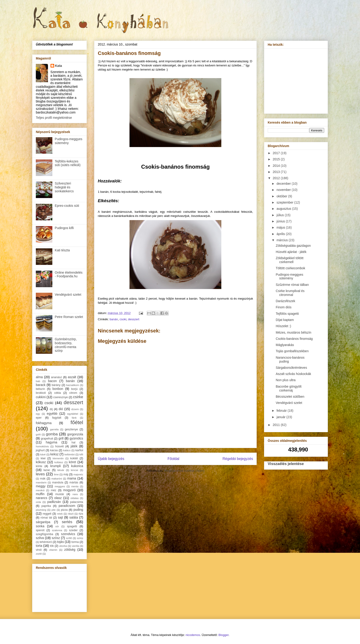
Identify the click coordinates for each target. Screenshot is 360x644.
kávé (43, 454)
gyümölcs (76, 438)
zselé (39, 554)
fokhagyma (44, 423)
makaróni (57, 479)
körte (39, 466)
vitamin (53, 550)
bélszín (40, 389)
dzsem (75, 409)
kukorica (77, 466)
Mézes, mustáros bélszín (294, 332)
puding (78, 510)
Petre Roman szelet (69, 317)
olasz (58, 498)
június (281, 221)
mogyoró (69, 490)
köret (72, 462)
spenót (40, 530)
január (281, 417)
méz (53, 490)
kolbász (59, 462)
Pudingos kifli (64, 228)
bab (38, 381)
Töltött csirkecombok (290, 268)
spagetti (72, 526)
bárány (56, 385)
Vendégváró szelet (68, 295)
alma (39, 377)
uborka (63, 546)
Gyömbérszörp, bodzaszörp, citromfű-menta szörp (66, 345)
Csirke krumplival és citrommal (290, 293)
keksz (54, 454)
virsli (39, 550)
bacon (52, 381)
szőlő (69, 538)
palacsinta (77, 502)
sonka (40, 526)
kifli (81, 454)
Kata (59, 66)
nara (75, 494)
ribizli (71, 514)
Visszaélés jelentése (286, 464)
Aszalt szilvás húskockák (293, 374)
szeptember (285, 202)
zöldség (70, 550)
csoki (123, 319)
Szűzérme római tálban (292, 285)
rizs (81, 514)
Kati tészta (62, 250)
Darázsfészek (285, 301)
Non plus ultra (286, 380)
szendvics (68, 534)
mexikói (40, 490)
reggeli (47, 514)
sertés (67, 522)
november (284, 190)
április (281, 234)
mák (43, 479)
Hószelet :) (283, 326)
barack (41, 385)
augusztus (284, 209)
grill (61, 438)
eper (39, 418)
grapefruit (47, 439)
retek (60, 514)
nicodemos (193, 635)
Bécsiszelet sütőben (290, 397)
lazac (47, 470)
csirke (78, 397)
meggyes (60, 486)
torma (75, 542)
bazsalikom (73, 385)
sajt (60, 517)
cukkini (41, 397)
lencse (74, 470)
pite (53, 510)
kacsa (54, 450)
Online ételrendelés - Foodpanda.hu (69, 274)
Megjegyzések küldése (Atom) (184, 471)
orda (38, 502)
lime (56, 474)
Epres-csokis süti (67, 206)
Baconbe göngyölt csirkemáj (289, 388)
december (284, 184)
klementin (58, 458)
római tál (46, 518)
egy (38, 414)
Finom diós (284, 307)
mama (72, 478)
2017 (277, 153)
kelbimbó (70, 454)
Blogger (224, 635)
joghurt (40, 450)
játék (74, 446)
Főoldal (173, 459)
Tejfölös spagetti (287, 314)
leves (40, 474)
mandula (58, 482)
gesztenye (71, 429)
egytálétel (73, 414)
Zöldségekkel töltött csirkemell (290, 260)
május (281, 227)
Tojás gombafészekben (292, 351)
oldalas (75, 498)
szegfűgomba (45, 534)
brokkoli (41, 393)
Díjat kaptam (285, 320)
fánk (74, 418)
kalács (67, 450)
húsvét (59, 446)
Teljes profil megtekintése (54, 118)
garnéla (54, 429)
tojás (61, 542)
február (282, 411)
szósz (56, 538)
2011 (277, 425)
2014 (277, 166)
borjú (74, 389)
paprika (46, 506)
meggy (41, 486)
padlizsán (54, 502)
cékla (58, 393)
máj (66, 474)
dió (61, 409)
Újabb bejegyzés (111, 459)
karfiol (79, 450)
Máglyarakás (285, 345)
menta (75, 486)
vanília (75, 546)
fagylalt (57, 418)
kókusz (41, 462)
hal (74, 443)
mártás (74, 482)
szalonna (57, 530)
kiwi (43, 458)
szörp (80, 538)
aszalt (72, 377)
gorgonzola (75, 434)
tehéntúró (46, 542)
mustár (60, 494)
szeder (73, 530)
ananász (56, 377)
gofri (38, 434)
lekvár (61, 470)
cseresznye (61, 397)
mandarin (41, 482)
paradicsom (67, 506)
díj (51, 409)
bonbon (58, 389)
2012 (277, 178)
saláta (74, 517)
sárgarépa (43, 522)
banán (114, 319)
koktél (74, 458)
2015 (277, 159)
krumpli (55, 466)
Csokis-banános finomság (294, 339)
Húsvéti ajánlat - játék (291, 252)
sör (57, 526)
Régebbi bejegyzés (238, 459)
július (281, 215)
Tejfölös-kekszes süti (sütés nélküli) (68, 163)
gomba (52, 434)
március (283, 240)
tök (52, 546)
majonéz (78, 474)
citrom (73, 393)
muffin (40, 494)
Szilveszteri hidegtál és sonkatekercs (64, 187)
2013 (277, 172)
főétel (77, 422)
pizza (64, 510)
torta (39, 546)
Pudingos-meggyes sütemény (69, 141)
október (282, 196)
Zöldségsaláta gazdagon (293, 246)
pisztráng (41, 510)
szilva (40, 538)
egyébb (52, 414)
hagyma (52, 442)
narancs (42, 498)
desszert (134, 319)
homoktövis (42, 446)
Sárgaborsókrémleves (291, 368)
